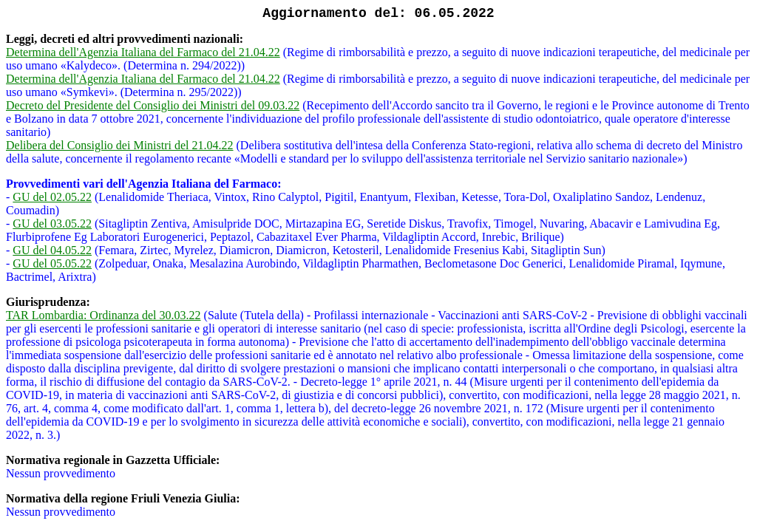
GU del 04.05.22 (52, 250)
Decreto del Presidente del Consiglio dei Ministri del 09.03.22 (153, 105)
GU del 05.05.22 (52, 263)
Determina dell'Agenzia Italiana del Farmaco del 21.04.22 (143, 52)
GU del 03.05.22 (52, 224)
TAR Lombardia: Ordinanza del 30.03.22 (103, 315)
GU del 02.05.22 (52, 197)
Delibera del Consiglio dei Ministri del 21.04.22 (120, 145)
